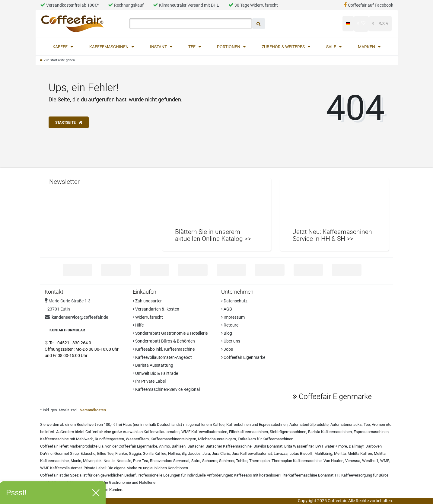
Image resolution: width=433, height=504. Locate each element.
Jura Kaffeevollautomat (252, 453)
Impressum (233, 317)
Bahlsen (179, 446)
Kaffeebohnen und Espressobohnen (257, 424)
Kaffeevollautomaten (162, 432)
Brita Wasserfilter (299, 446)
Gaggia (135, 453)
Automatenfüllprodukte (309, 424)
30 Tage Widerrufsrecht (253, 5)
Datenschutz (234, 301)
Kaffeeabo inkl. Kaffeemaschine (164, 349)
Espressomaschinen (371, 432)
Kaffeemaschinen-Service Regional (166, 389)
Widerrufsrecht (148, 317)
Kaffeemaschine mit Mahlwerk (67, 439)
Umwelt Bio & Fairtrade (155, 373)
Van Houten (333, 461)
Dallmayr (356, 446)
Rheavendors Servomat (170, 461)
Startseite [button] (69, 123)
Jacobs (194, 453)
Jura (206, 453)
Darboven (374, 446)
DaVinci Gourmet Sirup (59, 453)
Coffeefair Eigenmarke (243, 357)
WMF (385, 461)
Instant (159, 47)
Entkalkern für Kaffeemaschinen (266, 439)
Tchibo (242, 461)
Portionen (229, 47)
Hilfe (138, 325)
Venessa (353, 461)
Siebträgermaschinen (288, 432)
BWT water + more (331, 446)
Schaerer (210, 461)
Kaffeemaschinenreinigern (173, 439)
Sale (332, 47)
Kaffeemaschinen (109, 47)
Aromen (378, 424)
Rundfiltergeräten (109, 439)
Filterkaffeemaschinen (248, 432)
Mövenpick (92, 461)
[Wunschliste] (361, 23)
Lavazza (281, 453)
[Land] (348, 24)
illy (184, 453)
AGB (227, 309)
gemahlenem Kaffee (207, 424)
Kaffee (60, 47)
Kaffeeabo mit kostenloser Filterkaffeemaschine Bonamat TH (287, 475)
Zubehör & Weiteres (284, 47)
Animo (164, 446)
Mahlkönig (323, 453)
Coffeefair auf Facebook (369, 5)
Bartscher (196, 446)
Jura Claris (221, 453)
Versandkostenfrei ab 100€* (69, 5)
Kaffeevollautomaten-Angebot (162, 357)
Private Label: (95, 468)
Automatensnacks (346, 424)
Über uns (231, 341)
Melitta (340, 453)
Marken (367, 47)
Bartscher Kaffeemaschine (229, 446)
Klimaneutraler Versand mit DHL (186, 5)
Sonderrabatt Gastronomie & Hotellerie (170, 333)
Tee (192, 47)
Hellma (174, 453)
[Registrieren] (326, 23)
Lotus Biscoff (301, 453)
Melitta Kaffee (360, 453)
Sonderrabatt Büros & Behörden (164, 341)
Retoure (230, 325)
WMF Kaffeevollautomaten (204, 432)
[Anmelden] (296, 23)
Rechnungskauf (126, 5)
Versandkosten (93, 410)
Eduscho (88, 453)
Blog (227, 333)
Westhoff (370, 461)
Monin (76, 461)
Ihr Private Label (149, 381)
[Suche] (259, 24)
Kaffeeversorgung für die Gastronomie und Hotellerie (110, 482)
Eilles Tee (105, 453)
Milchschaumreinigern (217, 439)
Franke (121, 453)
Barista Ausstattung (153, 365)
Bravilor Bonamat (268, 446)
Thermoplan (259, 461)
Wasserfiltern (137, 439)
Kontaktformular (67, 330)
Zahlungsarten (148, 301)
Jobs (227, 349)
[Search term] (191, 24)
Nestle (109, 461)
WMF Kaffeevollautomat (61, 468)
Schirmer (227, 461)
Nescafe (124, 461)
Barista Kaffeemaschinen (330, 432)
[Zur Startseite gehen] (57, 60)
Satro (196, 461)
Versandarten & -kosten (156, 309)
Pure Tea (141, 461)
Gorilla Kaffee (154, 453)
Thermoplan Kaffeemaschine (297, 461)
